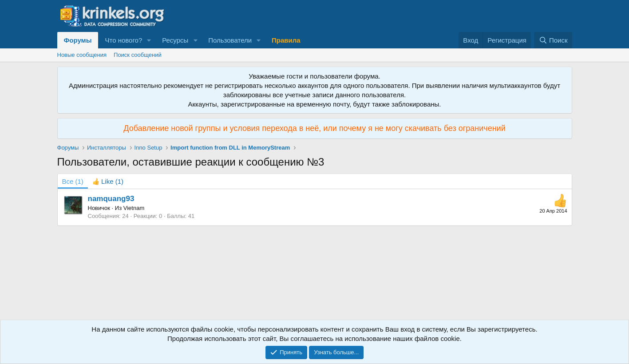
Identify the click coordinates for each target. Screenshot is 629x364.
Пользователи (230, 40)
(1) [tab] (73, 181)
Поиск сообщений (138, 55)
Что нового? (123, 40)
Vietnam (134, 208)
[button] (149, 40)
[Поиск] (553, 40)
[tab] (108, 181)
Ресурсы (175, 40)
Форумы (78, 40)
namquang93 (111, 199)
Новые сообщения (82, 55)
